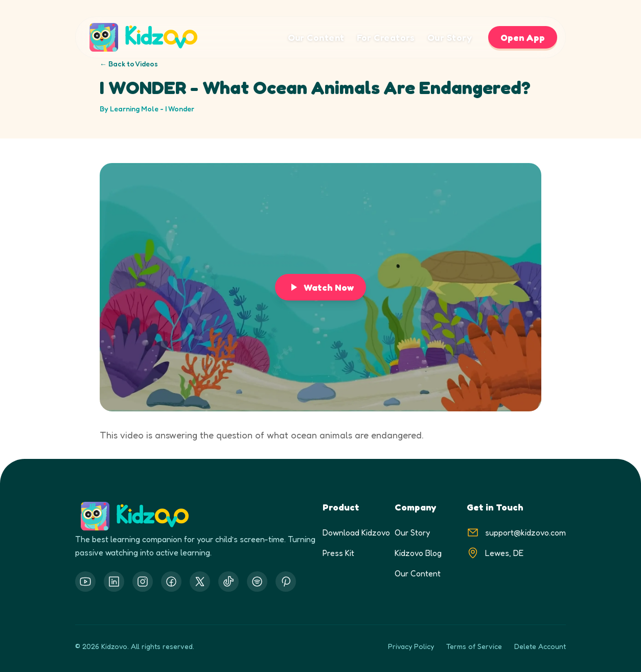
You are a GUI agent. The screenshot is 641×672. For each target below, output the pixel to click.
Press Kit (338, 553)
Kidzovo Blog (418, 553)
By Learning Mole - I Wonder (147, 109)
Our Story (450, 37)
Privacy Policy (411, 646)
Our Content (316, 37)
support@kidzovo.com (525, 532)
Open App (523, 37)
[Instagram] (143, 582)
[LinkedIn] (114, 582)
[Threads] (228, 582)
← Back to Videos (129, 64)
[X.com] (200, 582)
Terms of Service (474, 646)
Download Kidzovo (356, 532)
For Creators (386, 37)
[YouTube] (85, 582)
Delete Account (540, 646)
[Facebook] (171, 582)
